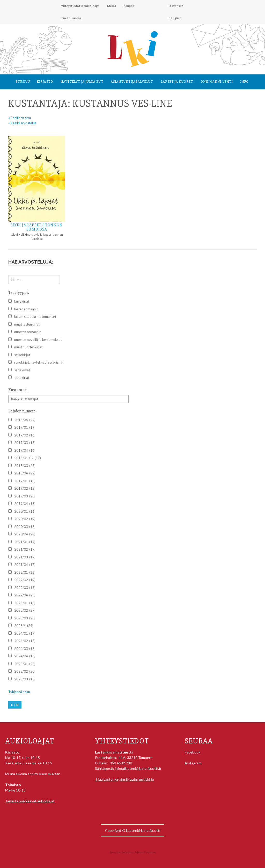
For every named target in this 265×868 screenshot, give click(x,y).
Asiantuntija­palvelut (132, 82)
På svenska (175, 6)
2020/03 (25, 527)
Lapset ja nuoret (177, 82)
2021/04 (25, 565)
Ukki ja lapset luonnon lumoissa (37, 227)
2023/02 (25, 611)
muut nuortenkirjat (28, 347)
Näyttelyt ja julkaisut (82, 82)
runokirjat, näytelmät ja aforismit (39, 362)
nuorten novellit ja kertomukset (38, 340)
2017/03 (25, 443)
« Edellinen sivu (20, 118)
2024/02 (25, 641)
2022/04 (25, 595)
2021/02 (25, 550)
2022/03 (25, 588)
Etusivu (23, 82)
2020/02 (25, 519)
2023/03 (25, 618)
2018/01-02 (28, 458)
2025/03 (25, 679)
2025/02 (25, 672)
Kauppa (129, 6)
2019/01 (25, 481)
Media (112, 6)
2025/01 (25, 664)
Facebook (193, 752)
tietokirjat (22, 378)
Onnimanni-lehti (217, 82)
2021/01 (25, 542)
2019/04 (25, 504)
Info (244, 82)
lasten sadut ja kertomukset (35, 317)
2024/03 (25, 649)
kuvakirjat (22, 301)
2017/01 (25, 428)
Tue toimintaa (71, 18)
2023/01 (25, 603)
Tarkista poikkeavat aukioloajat (30, 801)
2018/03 (25, 466)
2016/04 (25, 420)
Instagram (193, 763)
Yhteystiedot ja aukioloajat (80, 6)
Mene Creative (145, 852)
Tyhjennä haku (19, 692)
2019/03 (25, 496)
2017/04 (25, 451)
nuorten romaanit (27, 332)
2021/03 (25, 557)
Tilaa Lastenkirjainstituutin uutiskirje (124, 779)
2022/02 (25, 580)
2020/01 (25, 512)
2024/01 (25, 634)
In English (174, 18)
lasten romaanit (26, 309)
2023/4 (24, 626)
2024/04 (25, 656)
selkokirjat (22, 355)
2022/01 (25, 573)
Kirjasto (45, 82)
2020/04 (25, 534)
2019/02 (25, 489)
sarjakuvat (22, 370)
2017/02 (25, 435)
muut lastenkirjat (27, 324)
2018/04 (25, 473)
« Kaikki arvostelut (22, 123)
